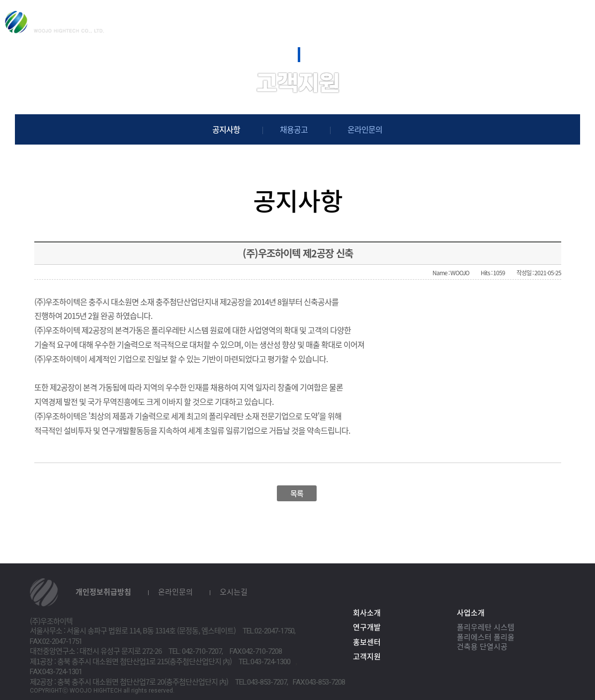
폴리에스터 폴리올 (486, 637)
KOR (542, 23)
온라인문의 (365, 129)
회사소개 (187, 20)
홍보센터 (397, 20)
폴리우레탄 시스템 (486, 627)
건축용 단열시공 (482, 646)
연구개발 (327, 20)
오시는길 (234, 592)
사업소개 (257, 20)
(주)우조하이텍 (55, 22)
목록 (297, 493)
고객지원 (467, 20)
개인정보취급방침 (103, 592)
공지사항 (226, 129)
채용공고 (294, 129)
